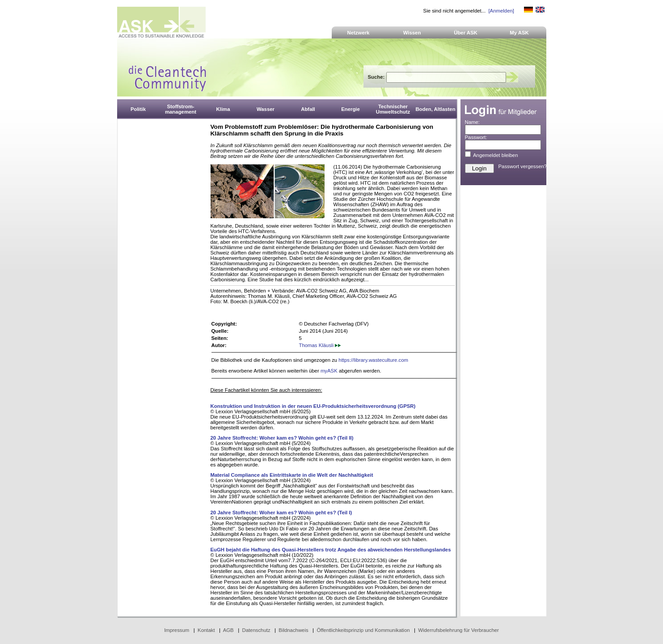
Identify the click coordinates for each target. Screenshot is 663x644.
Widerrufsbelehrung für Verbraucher (458, 630)
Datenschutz (256, 630)
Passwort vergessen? (523, 166)
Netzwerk (359, 33)
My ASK (519, 33)
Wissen (412, 33)
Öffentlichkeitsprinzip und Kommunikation (363, 630)
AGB (228, 630)
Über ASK (466, 33)
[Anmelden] (501, 11)
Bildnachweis (293, 630)
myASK (329, 371)
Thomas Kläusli (320, 345)
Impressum (177, 630)
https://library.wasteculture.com (373, 360)
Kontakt (206, 630)
